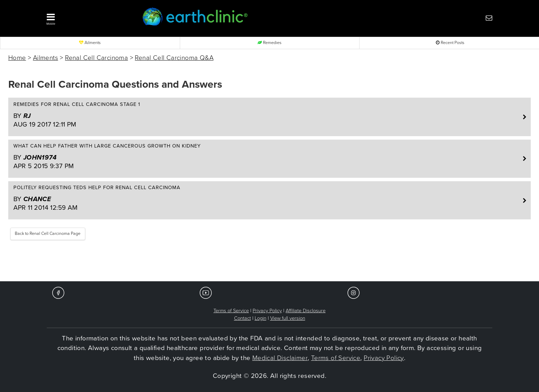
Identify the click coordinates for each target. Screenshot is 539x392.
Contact (243, 318)
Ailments (90, 43)
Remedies (269, 43)
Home (17, 58)
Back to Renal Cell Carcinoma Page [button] (48, 234)
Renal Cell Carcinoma (96, 58)
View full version (288, 318)
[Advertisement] (269, 261)
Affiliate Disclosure (306, 311)
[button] (84, 18)
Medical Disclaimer (280, 358)
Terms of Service (231, 311)
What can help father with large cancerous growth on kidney (266, 157)
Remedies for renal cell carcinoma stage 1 (266, 115)
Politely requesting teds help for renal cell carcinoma (266, 198)
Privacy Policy (267, 311)
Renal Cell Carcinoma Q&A (174, 58)
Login (261, 318)
